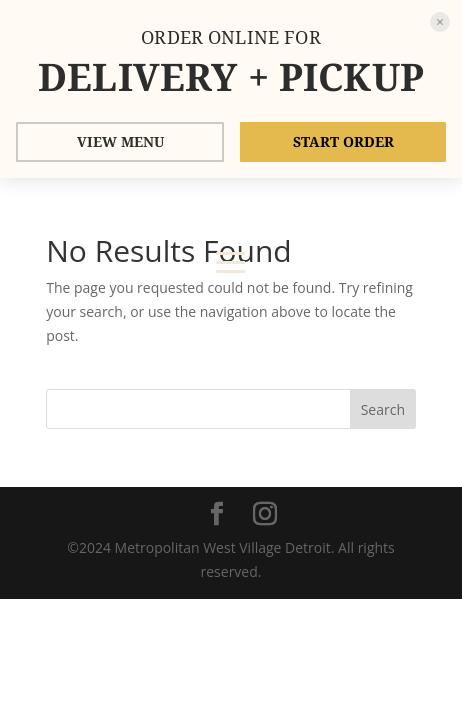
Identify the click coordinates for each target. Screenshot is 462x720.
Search (383, 409)
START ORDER (343, 141)
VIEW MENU (120, 141)
